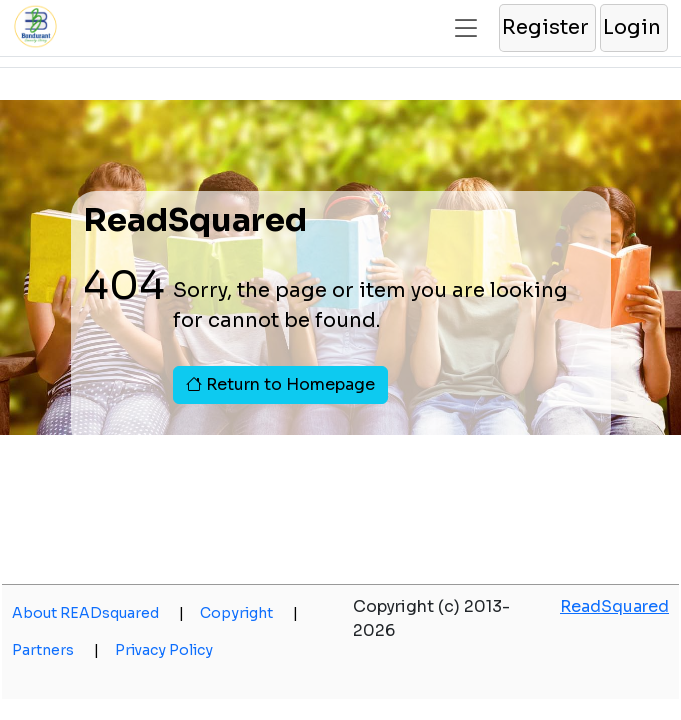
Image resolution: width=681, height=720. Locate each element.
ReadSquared (614, 606)
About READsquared (98, 613)
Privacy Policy (164, 650)
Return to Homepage (280, 384)
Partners (55, 650)
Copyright (249, 613)
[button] (546, 28)
